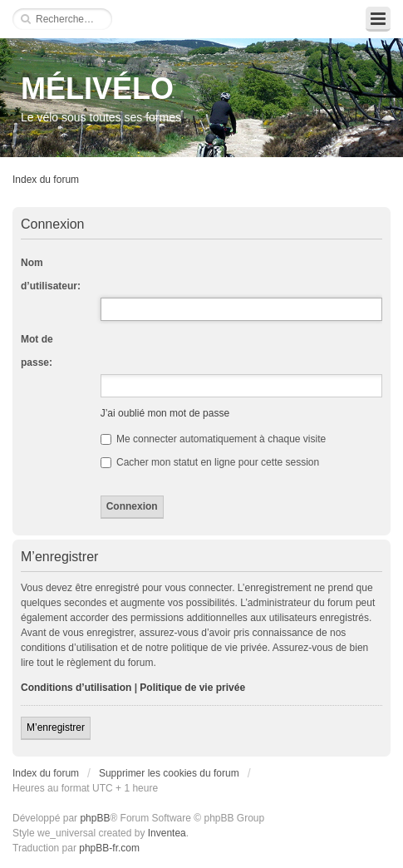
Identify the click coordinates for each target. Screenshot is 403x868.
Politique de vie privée (192, 688)
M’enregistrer (56, 727)
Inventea (167, 833)
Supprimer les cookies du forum (169, 773)
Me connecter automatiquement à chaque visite (213, 439)
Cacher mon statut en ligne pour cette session (210, 462)
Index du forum (46, 180)
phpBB (95, 818)
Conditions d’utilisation (76, 688)
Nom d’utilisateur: (51, 274)
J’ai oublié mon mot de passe (165, 413)
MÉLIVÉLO (97, 89)
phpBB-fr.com (109, 848)
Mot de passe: (37, 351)
